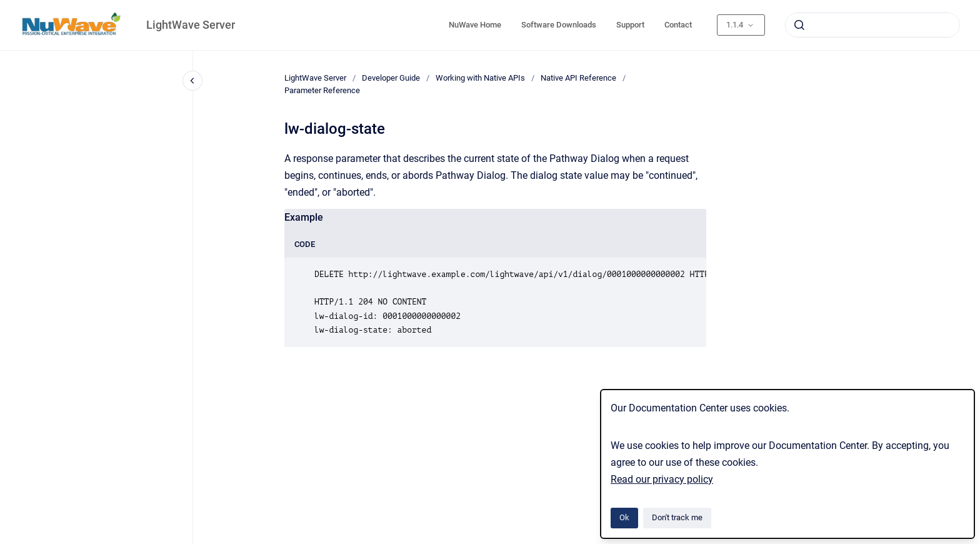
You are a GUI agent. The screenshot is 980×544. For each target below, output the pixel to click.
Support (630, 25)
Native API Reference (578, 78)
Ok (624, 517)
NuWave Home (475, 25)
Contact (678, 25)
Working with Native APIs (480, 78)
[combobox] (872, 25)
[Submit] (799, 25)
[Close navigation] (192, 81)
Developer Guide (391, 78)
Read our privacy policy (662, 479)
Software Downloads (559, 25)
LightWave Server (191, 25)
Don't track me (677, 517)
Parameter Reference (322, 90)
